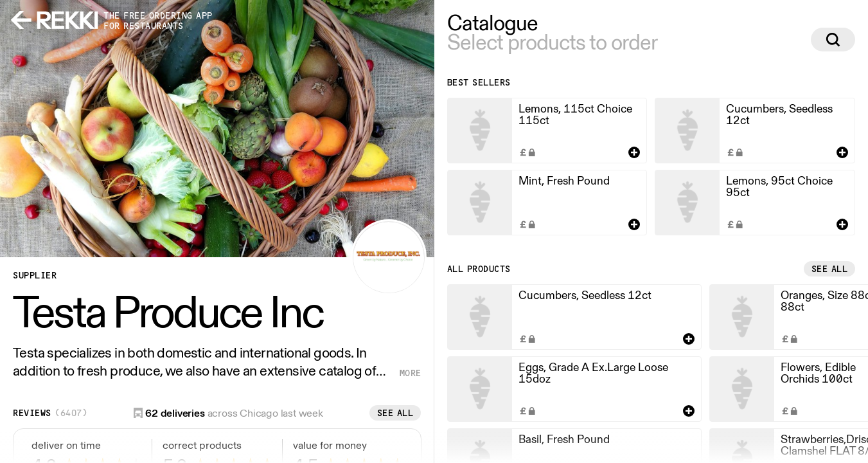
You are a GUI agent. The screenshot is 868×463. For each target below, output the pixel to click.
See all (395, 413)
